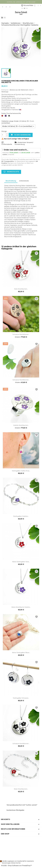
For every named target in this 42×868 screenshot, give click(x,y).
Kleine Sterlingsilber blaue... (21, 653)
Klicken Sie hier (16, 863)
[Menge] (4, 135)
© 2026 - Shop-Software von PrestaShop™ (17, 866)
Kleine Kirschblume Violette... (21, 607)
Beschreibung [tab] (11, 181)
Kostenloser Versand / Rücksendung (24, 143)
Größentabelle (7, 144)
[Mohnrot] (3, 116)
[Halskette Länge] (18, 126)
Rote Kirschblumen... (21, 289)
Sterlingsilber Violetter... (21, 516)
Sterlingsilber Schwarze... (21, 698)
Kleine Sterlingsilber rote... (21, 562)
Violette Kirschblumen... (21, 425)
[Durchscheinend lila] (6, 116)
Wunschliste (27, 5)
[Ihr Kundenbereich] (35, 6)
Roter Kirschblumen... (21, 789)
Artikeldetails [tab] (24, 181)
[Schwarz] (9, 116)
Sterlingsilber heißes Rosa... (21, 471)
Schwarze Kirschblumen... (21, 334)
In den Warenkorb (21, 135)
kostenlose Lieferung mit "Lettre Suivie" (21, 2)
